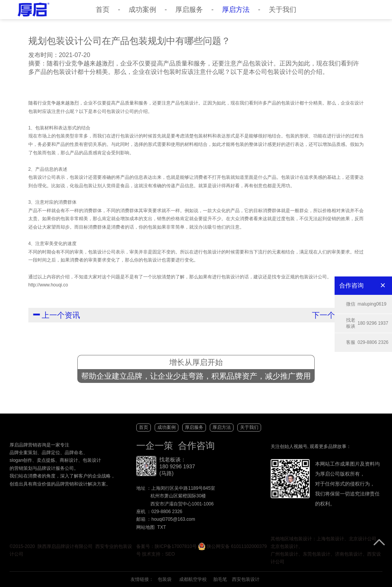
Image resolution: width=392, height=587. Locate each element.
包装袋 (165, 579)
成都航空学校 (193, 579)
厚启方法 (236, 10)
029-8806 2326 (367, 343)
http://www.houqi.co (48, 285)
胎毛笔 (220, 579)
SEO (170, 554)
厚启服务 (189, 10)
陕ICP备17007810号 (176, 546)
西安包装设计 (246, 579)
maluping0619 (366, 304)
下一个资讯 (335, 315)
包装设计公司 (120, 111)
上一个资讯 (57, 315)
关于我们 (283, 10)
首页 (103, 10)
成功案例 (142, 10)
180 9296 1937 (367, 323)
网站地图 (145, 527)
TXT (162, 527)
